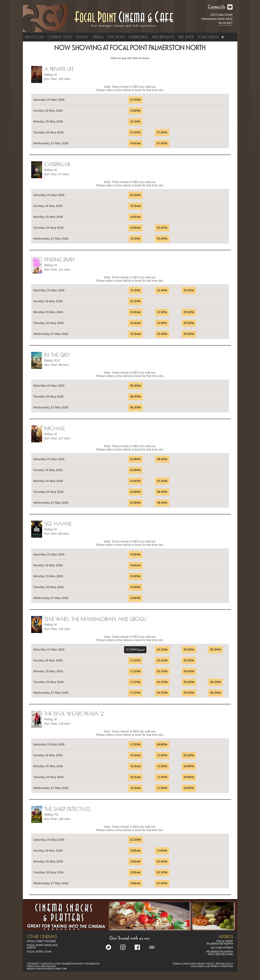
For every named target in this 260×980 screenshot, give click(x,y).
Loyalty (82, 37)
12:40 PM (162, 851)
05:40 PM (189, 650)
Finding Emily (60, 260)
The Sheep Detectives (67, 809)
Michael (55, 428)
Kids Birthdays (163, 37)
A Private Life (59, 69)
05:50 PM (189, 291)
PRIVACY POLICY (206, 964)
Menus (98, 37)
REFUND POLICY (224, 964)
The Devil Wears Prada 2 (74, 714)
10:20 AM (135, 755)
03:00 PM (135, 459)
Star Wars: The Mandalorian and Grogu (95, 619)
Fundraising (138, 37)
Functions (116, 37)
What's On (34, 37)
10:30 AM (135, 206)
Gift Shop (186, 37)
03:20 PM (162, 650)
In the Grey (57, 355)
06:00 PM (162, 745)
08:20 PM (215, 650)
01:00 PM (135, 111)
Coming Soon (60, 37)
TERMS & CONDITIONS (184, 964)
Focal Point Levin (39, 952)
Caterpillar (57, 164)
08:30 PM (135, 386)
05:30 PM (135, 195)
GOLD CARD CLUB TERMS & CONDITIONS (212, 966)
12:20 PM (135, 661)
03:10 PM (135, 122)
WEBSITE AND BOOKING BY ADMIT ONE (47, 969)
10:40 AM (135, 143)
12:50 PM (135, 745)
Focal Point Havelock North (42, 946)
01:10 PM (135, 239)
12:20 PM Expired (135, 650)
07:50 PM (135, 100)
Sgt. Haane (58, 524)
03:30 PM (135, 840)
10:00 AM (135, 851)
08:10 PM (162, 459)
